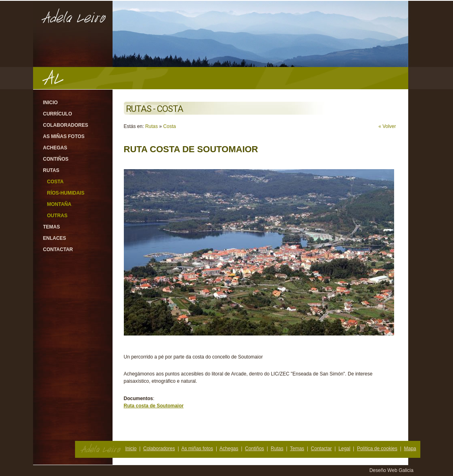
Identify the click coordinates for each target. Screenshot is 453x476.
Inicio (51, 103)
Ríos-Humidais (66, 193)
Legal (344, 449)
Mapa (410, 449)
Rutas (51, 170)
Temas (52, 227)
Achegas (55, 148)
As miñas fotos (64, 136)
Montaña (59, 204)
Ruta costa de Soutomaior (154, 406)
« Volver (387, 126)
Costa (55, 182)
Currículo (58, 114)
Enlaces (55, 238)
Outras (57, 216)
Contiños (56, 159)
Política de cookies (377, 449)
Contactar (58, 250)
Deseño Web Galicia (392, 470)
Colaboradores (66, 125)
